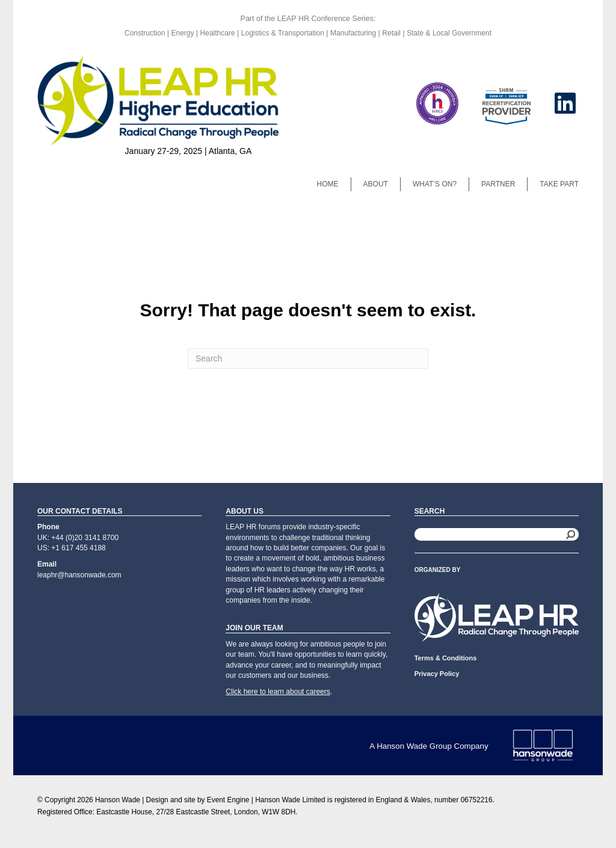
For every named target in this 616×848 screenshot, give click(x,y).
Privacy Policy (437, 674)
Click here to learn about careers (278, 692)
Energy (183, 33)
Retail (391, 33)
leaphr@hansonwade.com (79, 575)
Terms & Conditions (446, 658)
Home (328, 184)
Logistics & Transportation (283, 33)
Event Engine (228, 800)
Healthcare (218, 33)
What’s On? (435, 184)
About (376, 184)
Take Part (559, 184)
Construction (146, 33)
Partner (498, 184)
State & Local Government (449, 33)
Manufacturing (353, 33)
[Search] (308, 358)
